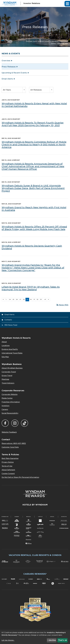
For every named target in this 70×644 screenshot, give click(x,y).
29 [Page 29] (27, 299)
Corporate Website (10, 394)
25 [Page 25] (13, 299)
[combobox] (14, 90)
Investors (5, 406)
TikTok (25, 423)
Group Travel (7, 376)
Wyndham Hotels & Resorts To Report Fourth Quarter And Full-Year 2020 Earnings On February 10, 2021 (33, 124)
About (4, 342)
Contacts (8, 320)
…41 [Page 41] (45, 299)
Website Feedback (9, 432)
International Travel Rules (12, 353)
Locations (6, 346)
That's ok (63, 640)
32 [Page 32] (37, 299)
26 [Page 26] (17, 299)
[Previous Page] (3, 300)
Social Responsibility (10, 413)
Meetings (5, 379)
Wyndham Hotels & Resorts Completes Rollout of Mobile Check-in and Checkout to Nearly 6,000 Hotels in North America (34, 145)
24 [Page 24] (10, 299)
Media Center (7, 398)
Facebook (5, 423)
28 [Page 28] (24, 299)
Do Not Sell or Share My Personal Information (20, 477)
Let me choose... (8, 640)
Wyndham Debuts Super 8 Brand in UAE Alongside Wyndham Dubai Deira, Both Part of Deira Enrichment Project (33, 188)
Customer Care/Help (10, 447)
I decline (52, 640)
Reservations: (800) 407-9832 (14, 443)
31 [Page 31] (34, 299)
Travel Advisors (8, 383)
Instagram (15, 423)
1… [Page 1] (7, 299)
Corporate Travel (9, 372)
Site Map (5, 357)
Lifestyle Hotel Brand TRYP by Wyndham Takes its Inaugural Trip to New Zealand (31, 288)
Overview (6, 61)
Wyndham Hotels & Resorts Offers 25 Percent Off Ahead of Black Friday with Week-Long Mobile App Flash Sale (34, 228)
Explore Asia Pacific (10, 349)
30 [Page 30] (31, 299)
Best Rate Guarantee (10, 458)
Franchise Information (11, 402)
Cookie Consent (8, 474)
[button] (67, 4)
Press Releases (9, 67)
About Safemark (8, 470)
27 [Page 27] (20, 299)
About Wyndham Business (12, 368)
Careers (5, 409)
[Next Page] (48, 300)
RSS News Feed (11, 325)
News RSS (62, 305)
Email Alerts (7, 79)
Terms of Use (7, 466)
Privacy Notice (8, 462)
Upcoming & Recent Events (14, 73)
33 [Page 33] (41, 299)
